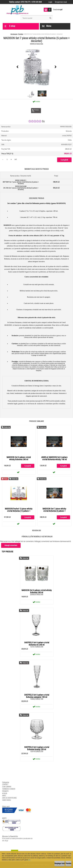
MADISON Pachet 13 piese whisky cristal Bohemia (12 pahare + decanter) (19, 511)
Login (50, 2)
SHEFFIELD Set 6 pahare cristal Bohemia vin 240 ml (37, 644)
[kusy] (7, 159)
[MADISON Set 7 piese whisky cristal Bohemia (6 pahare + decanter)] (37, 67)
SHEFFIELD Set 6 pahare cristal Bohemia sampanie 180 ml (37, 696)
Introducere (14, 34)
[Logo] (17, 10)
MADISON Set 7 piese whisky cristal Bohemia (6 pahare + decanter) (54, 511)
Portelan (21, 34)
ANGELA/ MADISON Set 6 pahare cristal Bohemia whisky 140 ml (54, 458)
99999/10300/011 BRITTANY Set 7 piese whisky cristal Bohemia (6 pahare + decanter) (21, 182)
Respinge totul (60, 863)
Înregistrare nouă (61, 2)
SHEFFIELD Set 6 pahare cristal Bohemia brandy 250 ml (37, 749)
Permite (68, 863)
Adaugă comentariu (11, 546)
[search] (50, 18)
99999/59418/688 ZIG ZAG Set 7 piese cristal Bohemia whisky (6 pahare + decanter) (21, 188)
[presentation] (17, 67)
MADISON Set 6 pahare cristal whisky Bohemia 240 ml (19, 458)
